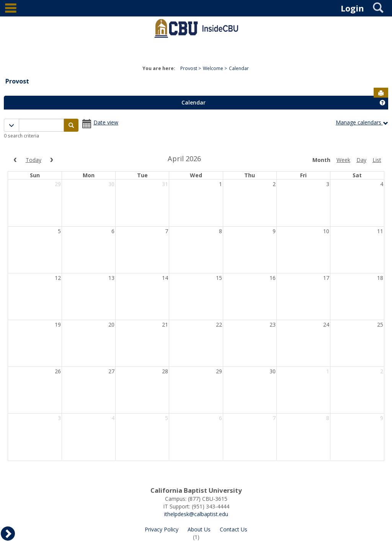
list (377, 160)
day (361, 160)
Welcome (213, 68)
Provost (189, 68)
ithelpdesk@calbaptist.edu (196, 514)
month (321, 160)
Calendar (239, 68)
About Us (199, 529)
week (343, 160)
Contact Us (234, 529)
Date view (106, 123)
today (33, 160)
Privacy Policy (162, 529)
